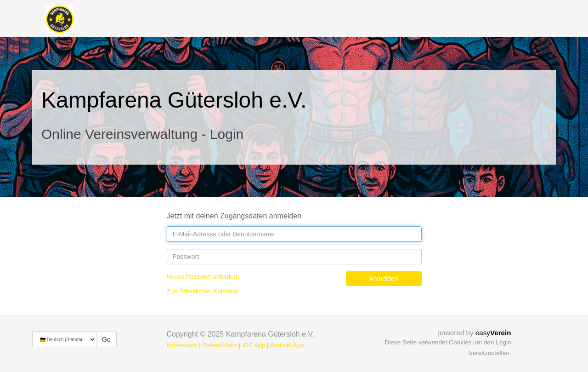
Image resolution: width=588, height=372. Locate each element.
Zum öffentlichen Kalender (202, 291)
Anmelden (383, 279)
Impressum (182, 345)
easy (493, 333)
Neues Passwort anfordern (203, 277)
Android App (287, 345)
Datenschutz (220, 345)
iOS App (254, 345)
